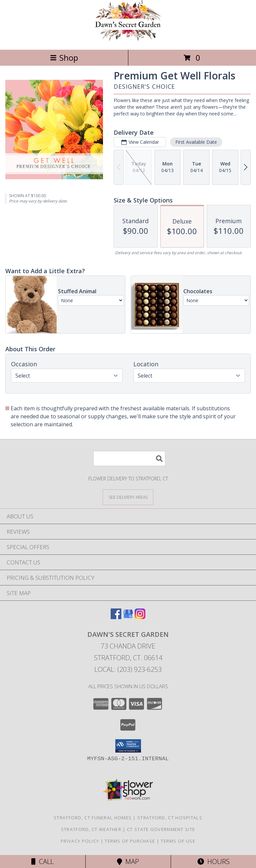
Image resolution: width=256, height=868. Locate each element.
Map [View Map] (128, 861)
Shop (64, 58)
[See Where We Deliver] (128, 497)
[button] (128, 746)
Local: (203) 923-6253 (128, 669)
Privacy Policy (80, 841)
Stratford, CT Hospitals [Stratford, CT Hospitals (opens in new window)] (170, 818)
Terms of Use (178, 841)
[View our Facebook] (116, 617)
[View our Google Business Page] (128, 617)
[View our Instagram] (140, 617)
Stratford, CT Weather (91, 829)
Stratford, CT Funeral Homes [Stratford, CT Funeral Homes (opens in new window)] (93, 818)
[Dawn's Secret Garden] (128, 40)
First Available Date (196, 142)
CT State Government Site (161, 829)
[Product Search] (129, 459)
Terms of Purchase (130, 841)
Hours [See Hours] (213, 861)
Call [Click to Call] (42, 861)
